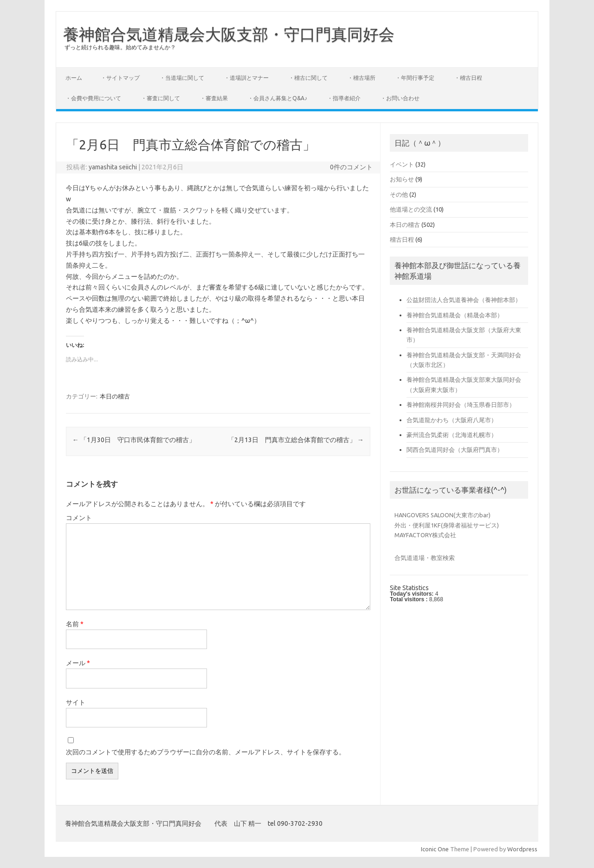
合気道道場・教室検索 (425, 558)
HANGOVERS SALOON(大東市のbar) (442, 515)
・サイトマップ (120, 78)
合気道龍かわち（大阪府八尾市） (452, 420)
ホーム (74, 78)
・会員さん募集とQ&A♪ (278, 98)
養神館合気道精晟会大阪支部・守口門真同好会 (229, 34)
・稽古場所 (362, 78)
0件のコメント (351, 167)
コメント (79, 518)
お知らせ (402, 179)
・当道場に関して (182, 78)
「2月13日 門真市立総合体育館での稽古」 (296, 440)
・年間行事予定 (415, 78)
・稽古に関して (308, 78)
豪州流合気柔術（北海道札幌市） (452, 435)
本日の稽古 (115, 396)
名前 (75, 624)
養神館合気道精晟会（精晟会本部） (455, 315)
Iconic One (435, 849)
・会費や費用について (93, 98)
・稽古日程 (468, 78)
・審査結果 (214, 98)
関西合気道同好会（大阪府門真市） (455, 450)
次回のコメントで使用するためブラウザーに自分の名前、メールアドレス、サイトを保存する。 (206, 752)
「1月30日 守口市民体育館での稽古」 (134, 440)
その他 (399, 194)
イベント (402, 164)
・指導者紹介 (344, 98)
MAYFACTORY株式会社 (425, 535)
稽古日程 (402, 239)
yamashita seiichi (113, 167)
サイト (76, 702)
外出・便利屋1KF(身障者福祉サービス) (447, 525)
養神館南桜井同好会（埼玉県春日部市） (461, 405)
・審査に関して (161, 98)
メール (78, 663)
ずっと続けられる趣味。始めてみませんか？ (120, 47)
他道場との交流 (411, 209)
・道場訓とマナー (246, 78)
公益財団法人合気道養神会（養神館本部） (464, 300)
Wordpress (522, 849)
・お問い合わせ (400, 98)
